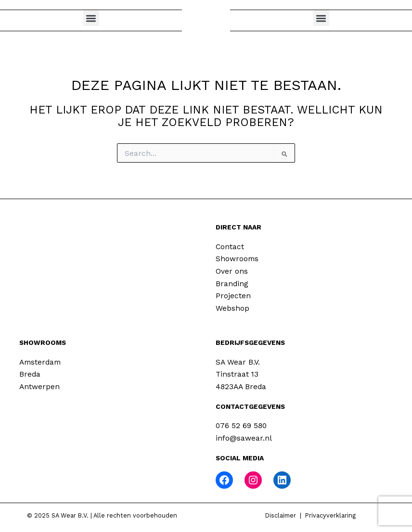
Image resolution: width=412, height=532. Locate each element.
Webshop (232, 308)
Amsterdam (40, 362)
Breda (30, 374)
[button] (91, 18)
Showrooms (237, 259)
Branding (232, 284)
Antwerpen (39, 387)
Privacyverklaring (330, 515)
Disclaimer (281, 515)
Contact (230, 247)
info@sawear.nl (244, 438)
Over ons (232, 271)
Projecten (233, 296)
